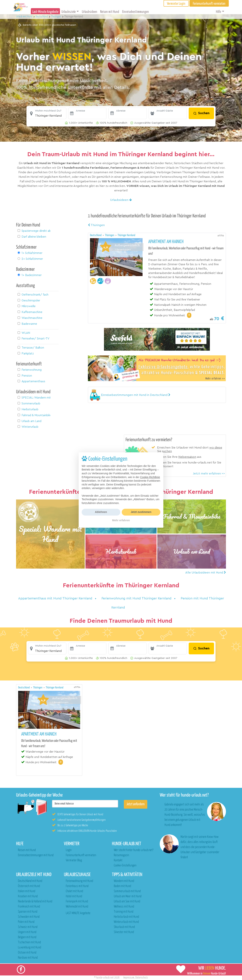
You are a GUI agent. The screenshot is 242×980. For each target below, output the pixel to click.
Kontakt (118, 860)
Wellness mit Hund (124, 907)
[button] (47, 113)
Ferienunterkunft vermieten (81, 855)
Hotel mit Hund (74, 896)
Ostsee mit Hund (27, 953)
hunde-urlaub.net (105, 978)
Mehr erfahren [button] (121, 520)
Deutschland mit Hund (30, 881)
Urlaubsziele (69, 12)
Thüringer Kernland (126, 235)
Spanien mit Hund (28, 912)
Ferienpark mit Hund (77, 902)
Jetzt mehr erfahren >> (209, 474)
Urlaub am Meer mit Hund (128, 896)
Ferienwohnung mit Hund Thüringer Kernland (137, 598)
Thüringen (96, 225)
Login (69, 850)
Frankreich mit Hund (29, 907)
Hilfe (218, 12)
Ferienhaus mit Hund (77, 886)
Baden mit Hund (122, 886)
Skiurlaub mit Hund (124, 927)
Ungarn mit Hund (27, 932)
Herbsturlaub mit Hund (126, 917)
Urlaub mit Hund (25, 17)
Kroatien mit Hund (28, 896)
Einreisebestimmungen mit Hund (36, 855)
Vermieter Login (176, 4)
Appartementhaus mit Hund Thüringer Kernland (56, 598)
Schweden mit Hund (29, 917)
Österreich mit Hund (29, 886)
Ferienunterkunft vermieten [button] (209, 4)
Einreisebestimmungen (135, 12)
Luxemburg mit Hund (29, 948)
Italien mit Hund (27, 891)
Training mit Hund (124, 912)
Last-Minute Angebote (45, 12)
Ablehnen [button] (101, 512)
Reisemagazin (121, 855)
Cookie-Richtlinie (150, 477)
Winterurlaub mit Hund (126, 922)
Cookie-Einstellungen (125, 866)
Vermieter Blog (74, 860)
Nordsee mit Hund (28, 958)
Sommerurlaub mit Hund (127, 891)
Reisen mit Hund (110, 12)
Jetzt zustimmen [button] (141, 512)
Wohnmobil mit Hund (77, 907)
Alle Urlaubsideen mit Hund (206, 573)
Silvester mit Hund (124, 932)
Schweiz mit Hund (28, 927)
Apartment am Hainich (166, 242)
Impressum (129, 978)
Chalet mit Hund (74, 891)
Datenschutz (142, 978)
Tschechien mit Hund (29, 942)
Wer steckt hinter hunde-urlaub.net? (134, 850)
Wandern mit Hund (124, 881)
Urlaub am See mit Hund (127, 902)
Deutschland (96, 235)
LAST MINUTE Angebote (78, 913)
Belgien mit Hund (27, 937)
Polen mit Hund (26, 922)
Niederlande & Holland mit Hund (35, 902)
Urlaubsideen (90, 12)
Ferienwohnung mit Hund (79, 881)
